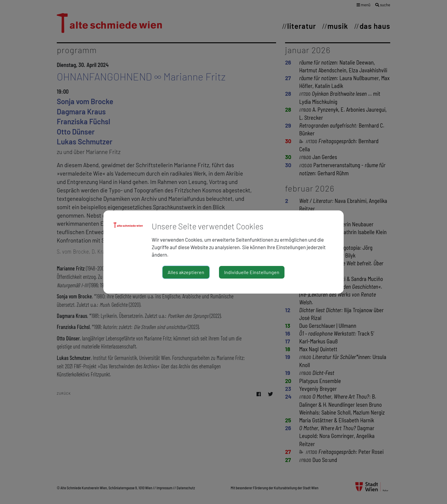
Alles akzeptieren (186, 272)
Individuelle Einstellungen (252, 272)
